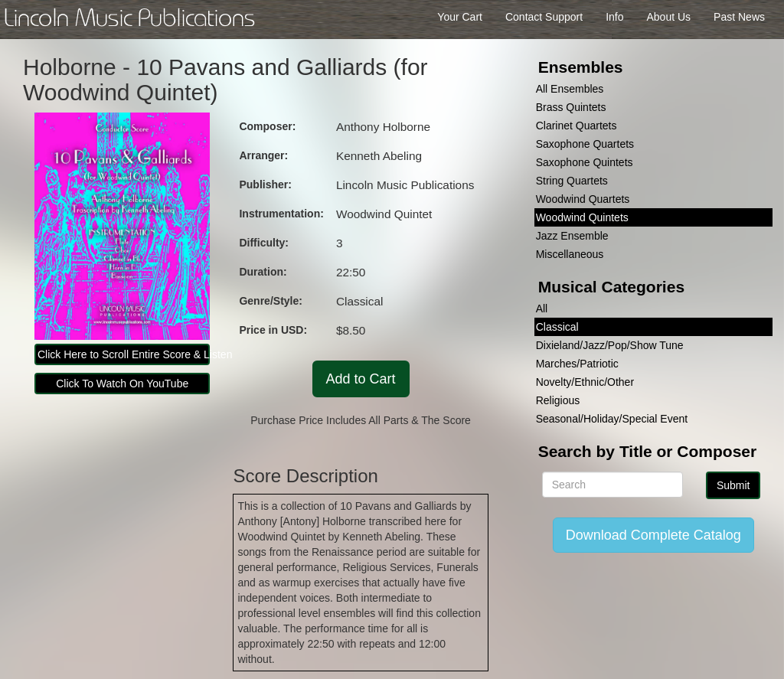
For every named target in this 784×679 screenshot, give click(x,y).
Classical (557, 327)
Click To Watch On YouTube (122, 384)
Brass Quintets (571, 107)
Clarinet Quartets (577, 126)
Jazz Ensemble (572, 236)
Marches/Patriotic (577, 364)
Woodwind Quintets (582, 217)
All (542, 308)
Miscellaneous (570, 254)
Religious (558, 400)
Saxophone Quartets (585, 144)
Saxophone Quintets (585, 162)
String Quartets (572, 181)
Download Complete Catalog (653, 535)
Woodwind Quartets (583, 199)
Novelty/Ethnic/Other (585, 382)
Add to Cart (361, 379)
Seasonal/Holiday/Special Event (612, 419)
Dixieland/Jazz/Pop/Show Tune (610, 345)
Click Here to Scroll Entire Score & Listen (124, 354)
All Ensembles (570, 89)
